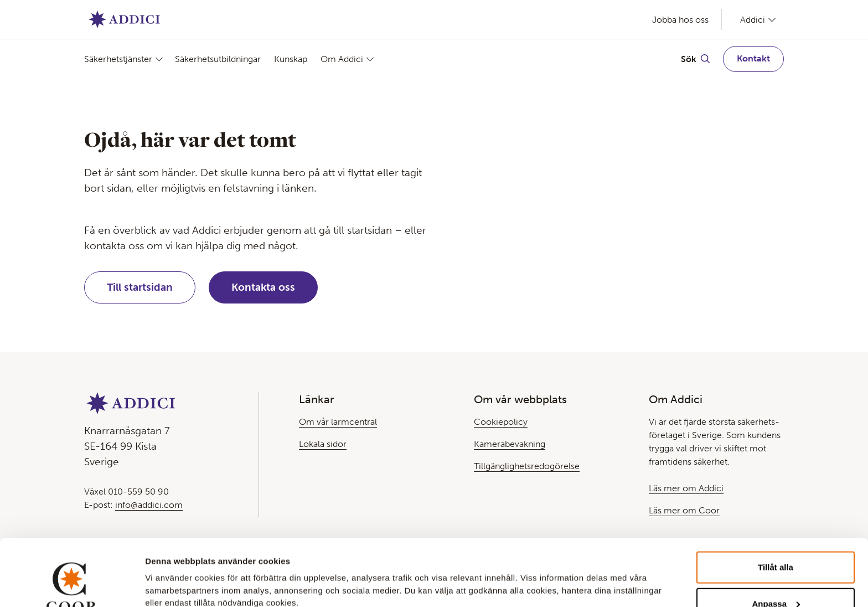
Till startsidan (140, 287)
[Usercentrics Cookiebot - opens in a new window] (72, 585)
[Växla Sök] (695, 59)
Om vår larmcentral (338, 422)
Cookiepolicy (501, 422)
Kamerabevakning (510, 444)
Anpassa (776, 541)
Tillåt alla (776, 505)
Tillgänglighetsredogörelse (527, 466)
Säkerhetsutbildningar (218, 59)
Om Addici (342, 59)
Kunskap (291, 59)
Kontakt (753, 58)
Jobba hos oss (680, 20)
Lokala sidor (323, 444)
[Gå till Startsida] (124, 19)
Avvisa (776, 577)
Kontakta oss (263, 287)
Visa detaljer (170, 571)
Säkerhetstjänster (118, 59)
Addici (753, 19)
